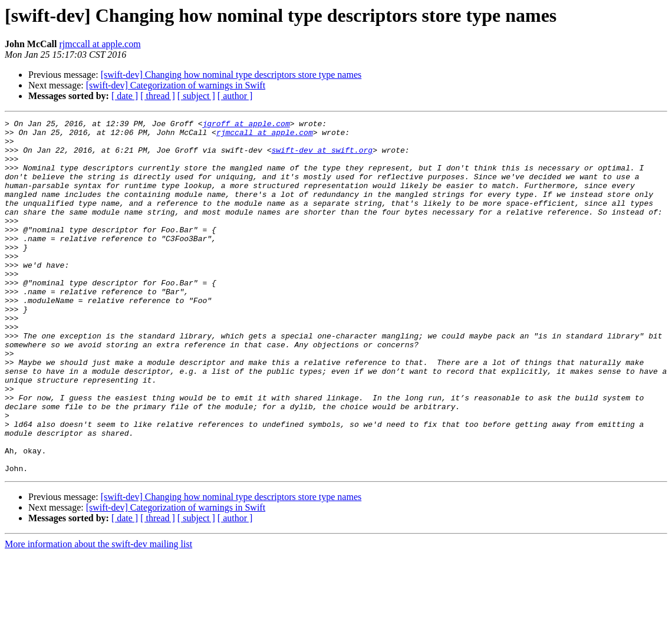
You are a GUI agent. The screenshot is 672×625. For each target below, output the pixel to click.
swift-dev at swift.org (322, 157)
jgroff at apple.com (246, 125)
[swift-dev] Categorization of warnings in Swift (176, 85)
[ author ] (235, 96)
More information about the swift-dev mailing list (98, 615)
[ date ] (125, 96)
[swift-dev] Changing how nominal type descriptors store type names (231, 75)
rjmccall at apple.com (100, 44)
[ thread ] (158, 96)
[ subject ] (196, 96)
